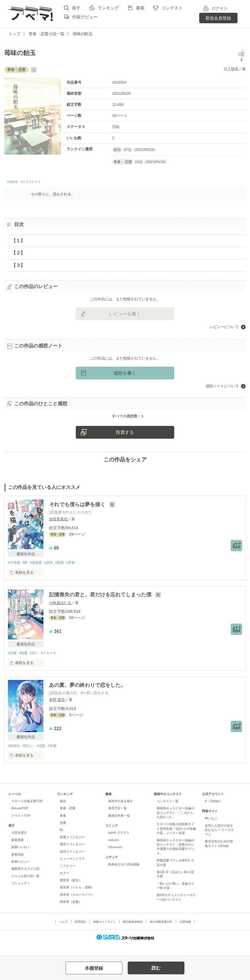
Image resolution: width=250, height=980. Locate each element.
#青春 (78, 573)
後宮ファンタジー (72, 856)
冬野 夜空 (57, 711)
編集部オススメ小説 (25, 880)
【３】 (18, 267)
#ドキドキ (53, 664)
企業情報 (185, 933)
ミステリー (68, 877)
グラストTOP (21, 827)
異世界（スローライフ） (77, 906)
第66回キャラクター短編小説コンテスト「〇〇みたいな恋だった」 (176, 824)
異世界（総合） (71, 892)
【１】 (18, 242)
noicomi (114, 851)
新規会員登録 (218, 18)
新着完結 (18, 865)
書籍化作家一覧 (119, 827)
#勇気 (53, 573)
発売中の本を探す (121, 812)
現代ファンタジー (72, 863)
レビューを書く (125, 315)
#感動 (44, 757)
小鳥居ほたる (60, 613)
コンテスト (172, 8)
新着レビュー (21, 873)
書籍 (140, 8)
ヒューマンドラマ (72, 870)
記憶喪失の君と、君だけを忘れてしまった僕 (101, 605)
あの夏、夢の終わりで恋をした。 (87, 696)
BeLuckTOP (20, 820)
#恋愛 (65, 573)
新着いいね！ (21, 858)
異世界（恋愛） (71, 913)
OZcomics (115, 858)
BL (62, 841)
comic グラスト (119, 844)
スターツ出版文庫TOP (27, 812)
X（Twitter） (214, 812)
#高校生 (15, 183)
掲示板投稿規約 (133, 933)
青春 (63, 827)
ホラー (65, 884)
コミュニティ (21, 894)
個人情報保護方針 (161, 933)
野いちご (211, 829)
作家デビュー (85, 17)
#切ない (30, 757)
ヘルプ (63, 933)
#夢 (27, 573)
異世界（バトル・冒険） (77, 899)
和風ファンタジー (72, 848)
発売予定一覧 (117, 820)
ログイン (220, 8)
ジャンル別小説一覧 (25, 887)
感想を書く (125, 375)
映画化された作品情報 (124, 876)
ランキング (108, 8)
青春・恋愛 (68, 820)
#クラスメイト (39, 183)
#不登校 (14, 573)
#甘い (37, 664)
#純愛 (25, 664)
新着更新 (18, 851)
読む (156, 968)
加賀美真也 (58, 529)
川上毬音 (231, 69)
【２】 (18, 254)
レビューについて (224, 329)
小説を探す (19, 844)
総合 (63, 812)
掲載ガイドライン (104, 933)
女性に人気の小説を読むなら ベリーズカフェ (219, 841)
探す (76, 8)
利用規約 (80, 933)
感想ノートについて (222, 388)
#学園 (57, 757)
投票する (125, 443)
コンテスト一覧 (168, 812)
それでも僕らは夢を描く (78, 514)
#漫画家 (39, 573)
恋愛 (63, 834)
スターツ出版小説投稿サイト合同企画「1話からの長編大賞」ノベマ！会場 (176, 840)
